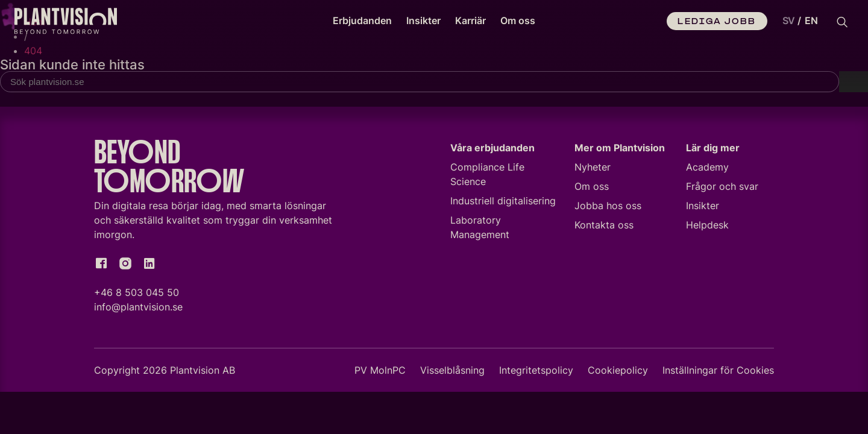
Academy (707, 169)
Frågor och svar (722, 188)
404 (33, 51)
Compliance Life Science (487, 176)
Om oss (518, 20)
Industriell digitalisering (503, 203)
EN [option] (811, 20)
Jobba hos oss (608, 207)
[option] (811, 21)
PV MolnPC (380, 372)
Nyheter (593, 169)
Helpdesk (707, 227)
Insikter (423, 20)
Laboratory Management (480, 229)
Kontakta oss (604, 227)
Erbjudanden (362, 20)
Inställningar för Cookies (718, 372)
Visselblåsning (452, 372)
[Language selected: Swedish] (797, 21)
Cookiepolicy (618, 372)
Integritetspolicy (536, 372)
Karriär (470, 20)
